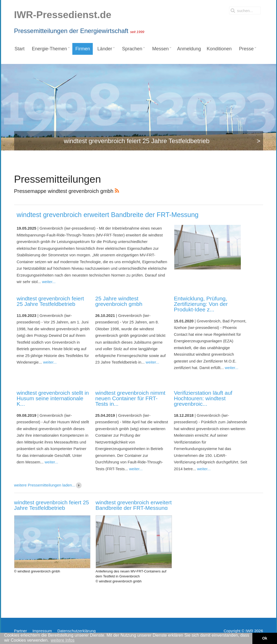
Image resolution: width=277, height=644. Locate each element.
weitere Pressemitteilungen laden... (48, 485)
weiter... (49, 282)
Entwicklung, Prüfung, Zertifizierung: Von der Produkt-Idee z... (201, 304)
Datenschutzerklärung (77, 631)
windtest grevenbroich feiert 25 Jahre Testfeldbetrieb (50, 301)
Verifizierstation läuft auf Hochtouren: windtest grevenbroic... (203, 398)
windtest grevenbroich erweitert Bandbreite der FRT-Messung (108, 215)
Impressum (42, 631)
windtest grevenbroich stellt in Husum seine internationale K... (53, 398)
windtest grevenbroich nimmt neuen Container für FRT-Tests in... (130, 398)
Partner (21, 631)
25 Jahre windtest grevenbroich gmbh (119, 301)
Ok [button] (265, 638)
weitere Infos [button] (63, 640)
